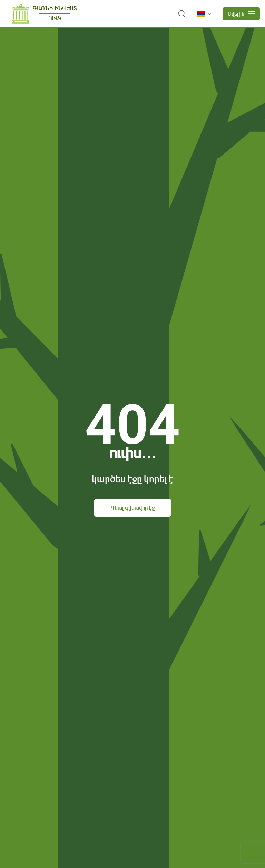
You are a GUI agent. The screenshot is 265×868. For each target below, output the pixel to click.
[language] (205, 14)
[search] (182, 14)
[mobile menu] (241, 14)
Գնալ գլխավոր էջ (133, 508)
